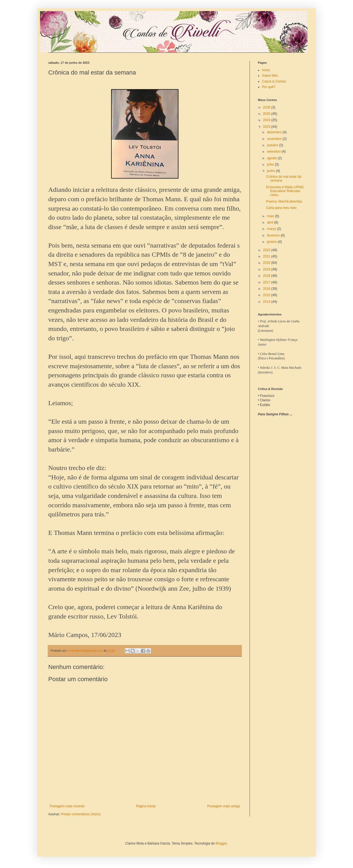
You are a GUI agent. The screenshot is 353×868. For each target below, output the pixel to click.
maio (271, 216)
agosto (272, 158)
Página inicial (146, 806)
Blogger (221, 843)
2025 (267, 114)
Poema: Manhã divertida (284, 201)
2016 (267, 289)
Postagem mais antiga (224, 806)
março (272, 229)
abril (271, 222)
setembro (274, 152)
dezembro (275, 132)
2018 (267, 276)
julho (271, 164)
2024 (267, 120)
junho (272, 171)
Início (266, 70)
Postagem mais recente (67, 806)
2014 (267, 302)
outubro (273, 145)
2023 (267, 127)
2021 (267, 256)
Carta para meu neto (281, 208)
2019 (267, 269)
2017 (267, 282)
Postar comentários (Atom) (81, 814)
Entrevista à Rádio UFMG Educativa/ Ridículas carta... (285, 191)
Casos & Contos (274, 81)
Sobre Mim (270, 76)
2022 (267, 250)
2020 (267, 263)
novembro (275, 139)
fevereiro (274, 235)
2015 (267, 295)
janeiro (272, 242)
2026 (267, 107)
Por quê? (269, 87)
